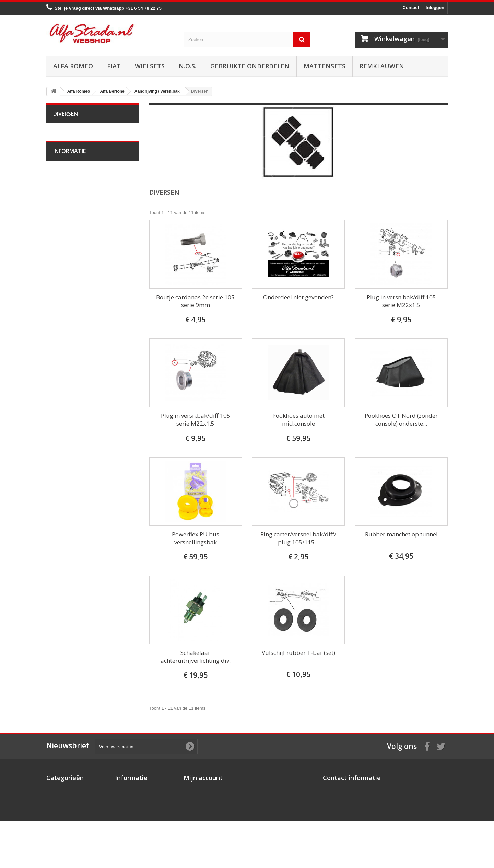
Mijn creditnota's (201, 798)
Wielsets (150, 66)
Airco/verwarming (75, 316)
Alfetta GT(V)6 (72, 412)
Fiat (114, 66)
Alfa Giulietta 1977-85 (79, 423)
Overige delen (72, 380)
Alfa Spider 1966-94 (78, 401)
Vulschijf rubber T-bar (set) (298, 653)
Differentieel (70, 263)
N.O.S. (187, 66)
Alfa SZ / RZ (70, 582)
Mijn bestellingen (202, 789)
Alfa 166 (66, 550)
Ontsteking (69, 167)
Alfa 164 (66, 540)
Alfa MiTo (67, 444)
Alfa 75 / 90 (69, 465)
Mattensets (325, 66)
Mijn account (203, 778)
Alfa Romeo (73, 66)
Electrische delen (75, 327)
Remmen (67, 284)
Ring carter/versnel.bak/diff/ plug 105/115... (298, 538)
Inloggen (435, 7)
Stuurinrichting (72, 295)
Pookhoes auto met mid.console (298, 419)
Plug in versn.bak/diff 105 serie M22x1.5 (401, 301)
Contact (411, 7)
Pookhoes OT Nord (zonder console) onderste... (401, 419)
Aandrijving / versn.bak (80, 221)
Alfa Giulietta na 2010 (79, 433)
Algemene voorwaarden (82, 658)
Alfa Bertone (70, 146)
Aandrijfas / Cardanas (79, 231)
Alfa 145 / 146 (72, 476)
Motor (64, 157)
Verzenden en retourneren (84, 668)
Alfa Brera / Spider (76, 529)
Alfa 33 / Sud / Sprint (78, 455)
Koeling (65, 189)
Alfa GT (66, 561)
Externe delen (72, 242)
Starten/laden (71, 178)
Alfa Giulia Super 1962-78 (83, 391)
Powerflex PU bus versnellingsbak (196, 538)
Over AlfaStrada (74, 638)
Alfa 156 (66, 508)
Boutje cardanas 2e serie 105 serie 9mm (195, 301)
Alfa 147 (66, 487)
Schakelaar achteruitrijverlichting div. (196, 657)
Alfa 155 (66, 497)
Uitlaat (64, 199)
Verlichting (68, 338)
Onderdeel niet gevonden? (298, 297)
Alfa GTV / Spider (75, 572)
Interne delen (71, 252)
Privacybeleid (129, 825)
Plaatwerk (68, 348)
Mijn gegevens (199, 816)
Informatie (69, 619)
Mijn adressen (198, 807)
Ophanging (69, 306)
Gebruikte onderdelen (250, 66)
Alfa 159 (66, 518)
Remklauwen (382, 66)
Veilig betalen (72, 648)
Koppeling (68, 210)
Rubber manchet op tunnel (401, 534)
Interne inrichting (74, 359)
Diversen (67, 274)
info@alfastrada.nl (368, 816)
